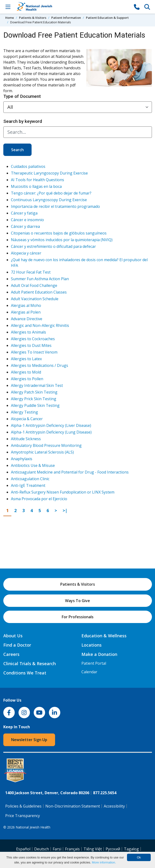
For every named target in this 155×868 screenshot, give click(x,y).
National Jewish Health (33, 827)
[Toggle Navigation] (8, 7)
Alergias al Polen (26, 312)
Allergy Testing (24, 412)
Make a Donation (99, 654)
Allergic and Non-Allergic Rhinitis (40, 325)
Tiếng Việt (93, 849)
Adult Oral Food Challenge (34, 285)
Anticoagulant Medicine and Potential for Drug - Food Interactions (70, 472)
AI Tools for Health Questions (38, 180)
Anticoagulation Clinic (30, 479)
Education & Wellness (104, 636)
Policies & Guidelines (23, 806)
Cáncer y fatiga (24, 213)
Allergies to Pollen (27, 379)
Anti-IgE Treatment (28, 485)
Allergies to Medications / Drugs (40, 365)
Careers (11, 654)
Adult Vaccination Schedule (35, 299)
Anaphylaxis (22, 459)
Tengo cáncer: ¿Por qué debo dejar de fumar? (51, 193)
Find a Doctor (17, 645)
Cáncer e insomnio (27, 220)
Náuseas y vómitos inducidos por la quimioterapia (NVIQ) (62, 240)
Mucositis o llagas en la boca (36, 186)
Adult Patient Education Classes (39, 292)
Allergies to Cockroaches (33, 339)
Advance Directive (27, 319)
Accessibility (114, 806)
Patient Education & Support (107, 18)
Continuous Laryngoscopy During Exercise (49, 200)
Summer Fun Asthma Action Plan (40, 279)
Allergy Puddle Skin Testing (35, 405)
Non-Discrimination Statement (73, 806)
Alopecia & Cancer (27, 419)
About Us (13, 636)
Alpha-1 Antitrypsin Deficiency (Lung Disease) (51, 432)
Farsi (57, 849)
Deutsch (42, 849)
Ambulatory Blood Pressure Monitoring (46, 445)
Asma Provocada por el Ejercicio (39, 499)
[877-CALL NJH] (137, 7)
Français (72, 849)
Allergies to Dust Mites (31, 345)
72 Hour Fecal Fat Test (31, 272)
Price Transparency (23, 816)
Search (17, 150)
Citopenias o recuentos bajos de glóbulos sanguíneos (59, 233)
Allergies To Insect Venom (34, 352)
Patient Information (66, 18)
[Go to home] (72, 7)
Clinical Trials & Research (30, 663)
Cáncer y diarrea (25, 226)
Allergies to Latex (26, 359)
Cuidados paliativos (28, 166)
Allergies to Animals (28, 332)
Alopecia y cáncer (26, 253)
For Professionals (78, 617)
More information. (104, 862)
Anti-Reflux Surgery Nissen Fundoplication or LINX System (63, 492)
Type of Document (22, 96)
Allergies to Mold (26, 372)
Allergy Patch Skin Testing (34, 392)
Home (10, 18)
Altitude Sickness (26, 439)
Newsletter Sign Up (29, 740)
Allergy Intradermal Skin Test (37, 385)
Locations (92, 645)
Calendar (89, 672)
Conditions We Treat (25, 673)
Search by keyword (23, 121)
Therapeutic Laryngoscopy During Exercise (49, 173)
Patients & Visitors (33, 18)
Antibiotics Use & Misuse (33, 465)
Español (23, 849)
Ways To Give (77, 601)
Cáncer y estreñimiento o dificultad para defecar (53, 246)
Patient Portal (94, 663)
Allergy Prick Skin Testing (34, 399)
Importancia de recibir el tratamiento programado (55, 206)
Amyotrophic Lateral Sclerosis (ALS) (42, 452)
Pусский (113, 849)
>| (66, 510)
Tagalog (131, 849)
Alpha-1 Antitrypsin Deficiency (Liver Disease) (51, 425)
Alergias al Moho (26, 305)
